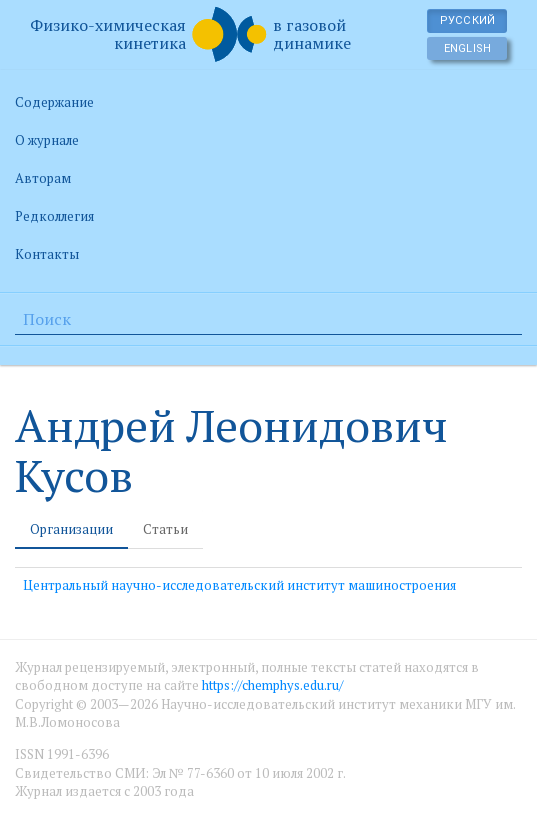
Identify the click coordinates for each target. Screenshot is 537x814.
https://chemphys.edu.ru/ (272, 685)
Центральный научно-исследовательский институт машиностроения (239, 585)
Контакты (47, 254)
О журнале (47, 140)
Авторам (43, 178)
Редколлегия (54, 216)
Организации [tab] (71, 529)
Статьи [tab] (165, 529)
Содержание (54, 102)
